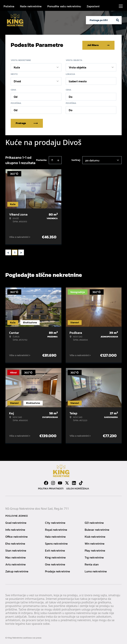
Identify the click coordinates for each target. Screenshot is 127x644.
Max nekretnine (16, 557)
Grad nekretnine (16, 522)
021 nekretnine (94, 522)
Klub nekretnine (95, 536)
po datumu (92, 160)
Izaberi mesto (78, 81)
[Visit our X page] (67, 482)
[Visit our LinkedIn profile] (74, 482)
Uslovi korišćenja (78, 488)
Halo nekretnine (55, 536)
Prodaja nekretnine (58, 571)
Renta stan (92, 564)
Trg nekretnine (94, 557)
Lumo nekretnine (96, 571)
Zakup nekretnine (17, 571)
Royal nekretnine (56, 529)
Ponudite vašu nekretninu (64, 6)
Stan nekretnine (16, 550)
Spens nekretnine (56, 543)
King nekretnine (55, 557)
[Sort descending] (58, 159)
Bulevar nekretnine (97, 529)
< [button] (8, 252)
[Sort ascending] (52, 159)
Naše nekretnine (31, 6)
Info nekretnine (15, 529)
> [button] (21, 252)
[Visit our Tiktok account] (81, 482)
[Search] (118, 20)
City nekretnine (55, 522)
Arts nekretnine (16, 564)
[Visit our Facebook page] (46, 482)
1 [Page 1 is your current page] (15, 252)
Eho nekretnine (15, 543)
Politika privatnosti (51, 488)
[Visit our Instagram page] (53, 482)
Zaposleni (93, 6)
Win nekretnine (95, 543)
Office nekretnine (17, 536)
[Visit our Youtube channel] (60, 482)
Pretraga (27, 122)
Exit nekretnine (55, 550)
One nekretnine (55, 564)
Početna (9, 6)
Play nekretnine (95, 550)
